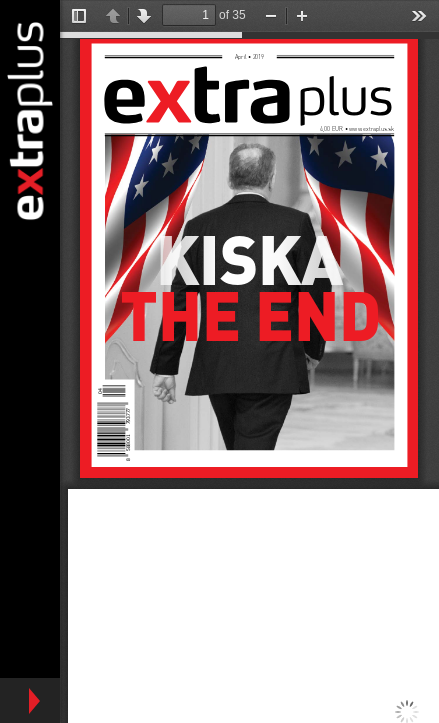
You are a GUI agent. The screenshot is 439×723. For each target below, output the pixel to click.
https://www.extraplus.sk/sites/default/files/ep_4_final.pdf (249, 361)
